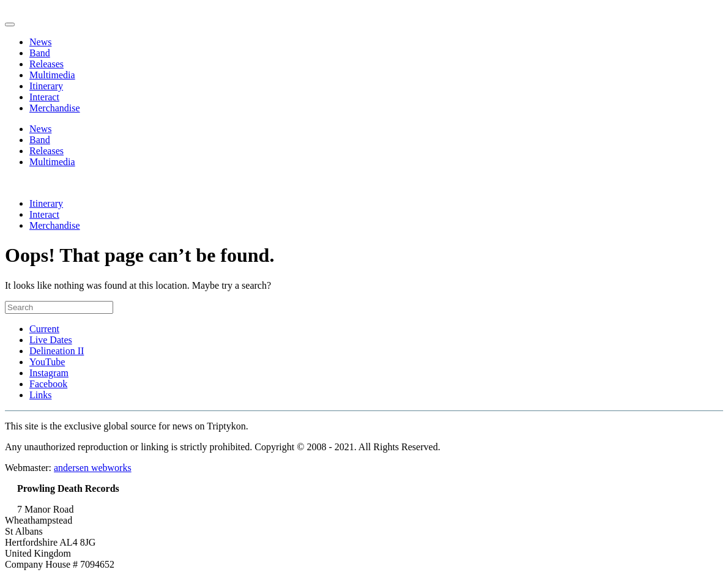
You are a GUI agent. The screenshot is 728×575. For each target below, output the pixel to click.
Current (44, 329)
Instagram (49, 373)
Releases (46, 64)
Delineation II (57, 351)
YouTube (47, 362)
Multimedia (52, 75)
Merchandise (55, 108)
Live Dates (51, 340)
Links (40, 395)
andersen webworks (93, 468)
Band (40, 53)
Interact (44, 97)
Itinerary (46, 86)
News (40, 42)
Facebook (48, 384)
